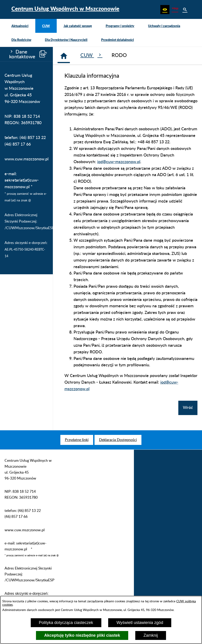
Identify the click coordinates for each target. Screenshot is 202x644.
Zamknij (151, 635)
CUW (91, 55)
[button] (165, 10)
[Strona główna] (64, 56)
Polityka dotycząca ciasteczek (66, 623)
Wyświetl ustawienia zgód (140, 623)
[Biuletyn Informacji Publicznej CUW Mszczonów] (175, 10)
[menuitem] (20, 26)
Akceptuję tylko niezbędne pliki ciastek (82, 635)
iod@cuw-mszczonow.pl (119, 162)
